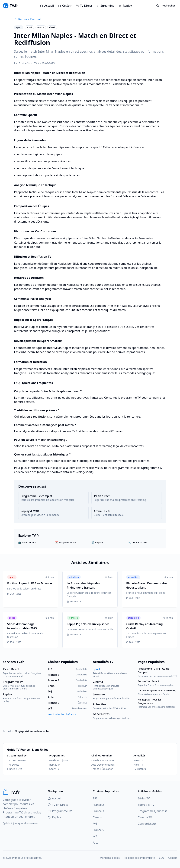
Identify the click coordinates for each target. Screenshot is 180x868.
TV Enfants (140, 769)
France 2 (98, 805)
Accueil (47, 6)
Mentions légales (110, 858)
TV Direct (84, 6)
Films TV (138, 765)
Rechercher (166, 6)
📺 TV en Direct (27, 542)
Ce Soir (65, 6)
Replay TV (55, 765)
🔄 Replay (97, 542)
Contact (173, 858)
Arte (96, 843)
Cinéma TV (145, 817)
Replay (125, 6)
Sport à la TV (146, 805)
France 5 (98, 830)
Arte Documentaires (103, 765)
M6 (95, 824)
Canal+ (97, 817)
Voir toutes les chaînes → (62, 714)
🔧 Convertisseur (138, 542)
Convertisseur (147, 824)
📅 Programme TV (65, 542)
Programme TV (60, 811)
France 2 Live (15, 769)
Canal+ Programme (103, 760)
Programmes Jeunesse (153, 811)
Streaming (105, 6)
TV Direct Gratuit (17, 760)
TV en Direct (58, 805)
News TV (139, 760)
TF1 (95, 798)
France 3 (98, 811)
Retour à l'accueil (27, 19)
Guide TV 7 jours (59, 760)
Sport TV (54, 769)
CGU (161, 858)
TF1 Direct (13, 765)
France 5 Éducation (102, 769)
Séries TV (144, 798)
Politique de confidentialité (139, 858)
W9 (95, 836)
